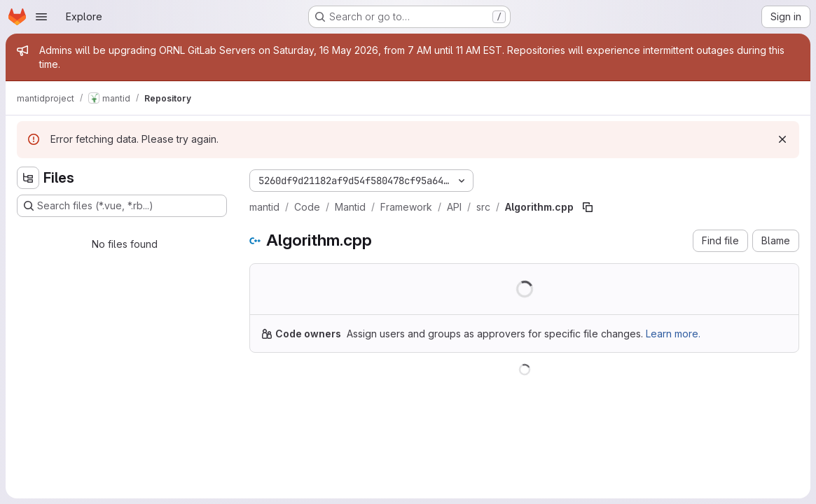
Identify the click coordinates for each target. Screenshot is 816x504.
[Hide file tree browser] (28, 178)
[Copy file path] (588, 207)
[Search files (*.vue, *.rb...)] (122, 206)
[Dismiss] (782, 139)
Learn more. (673, 334)
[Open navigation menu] (41, 17)
